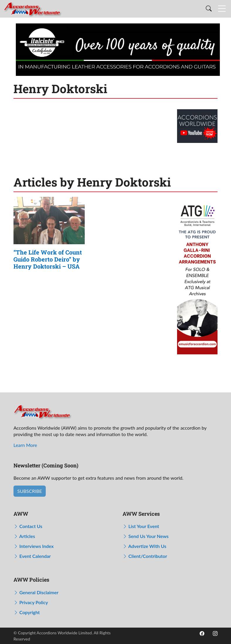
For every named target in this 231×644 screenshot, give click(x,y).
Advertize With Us (144, 546)
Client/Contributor (145, 556)
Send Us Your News (146, 536)
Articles (24, 536)
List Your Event (141, 526)
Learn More (25, 445)
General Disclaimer (36, 592)
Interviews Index (34, 546)
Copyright (27, 612)
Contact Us (28, 526)
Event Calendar (32, 556)
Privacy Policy (31, 602)
